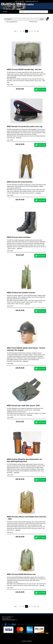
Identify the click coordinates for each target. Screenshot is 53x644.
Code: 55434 (10, 195)
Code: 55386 (10, 417)
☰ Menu (5, 12)
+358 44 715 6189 (19, 1)
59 (35, 31)
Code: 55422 (10, 306)
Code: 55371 (10, 532)
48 (24, 31)
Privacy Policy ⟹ (6, 618)
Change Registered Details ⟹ (10, 620)
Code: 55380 (10, 364)
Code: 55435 (10, 140)
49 (27, 31)
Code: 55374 (10, 588)
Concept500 (28, 641)
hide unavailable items (11, 22)
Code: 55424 (10, 251)
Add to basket (40, 90)
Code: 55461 (10, 85)
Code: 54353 (10, 475)
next (38, 31)
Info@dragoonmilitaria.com (32, 1)
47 (21, 31)
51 (32, 31)
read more (19, 138)
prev (15, 31)
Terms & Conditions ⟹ (8, 617)
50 (29, 31)
